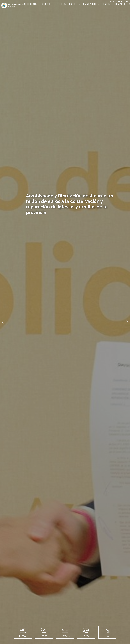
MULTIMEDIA (86, 631)
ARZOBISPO (45, 4)
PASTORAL (74, 4)
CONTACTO (120, 4)
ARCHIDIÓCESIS (29, 4)
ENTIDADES (60, 4)
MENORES (106, 4)
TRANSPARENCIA (90, 4)
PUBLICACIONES (64, 631)
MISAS (107, 631)
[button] (3, 322)
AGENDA (44, 631)
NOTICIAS (23, 631)
